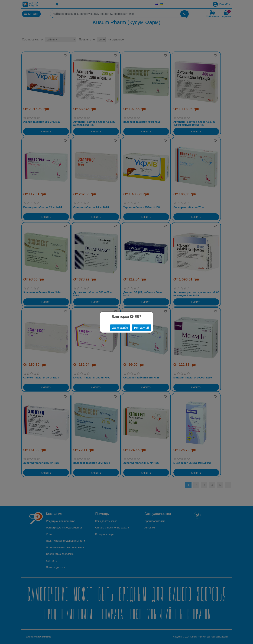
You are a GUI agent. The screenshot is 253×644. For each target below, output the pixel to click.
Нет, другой (141, 328)
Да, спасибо (120, 328)
